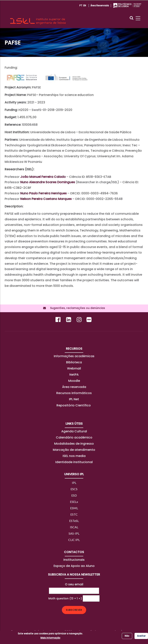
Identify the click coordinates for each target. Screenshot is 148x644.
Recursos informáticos (74, 393)
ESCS (74, 489)
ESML (74, 508)
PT (81, 5)
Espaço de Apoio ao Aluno (74, 566)
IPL (74, 483)
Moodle (74, 381)
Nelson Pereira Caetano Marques (46, 199)
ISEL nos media (74, 456)
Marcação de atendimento (74, 450)
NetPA (74, 375)
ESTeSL (74, 521)
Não (127, 636)
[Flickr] (90, 321)
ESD (74, 495)
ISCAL (74, 527)
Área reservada (100, 5)
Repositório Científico (74, 405)
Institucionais (74, 560)
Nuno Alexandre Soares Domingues (48, 182)
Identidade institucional (74, 462)
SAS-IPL (74, 533)
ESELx (74, 502)
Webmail (74, 368)
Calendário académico (74, 437)
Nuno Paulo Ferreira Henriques (43, 193)
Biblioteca (74, 362)
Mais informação (50, 638)
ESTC (74, 514)
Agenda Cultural (74, 431)
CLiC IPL (74, 540)
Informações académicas (74, 356)
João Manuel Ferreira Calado (43, 177)
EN (85, 5)
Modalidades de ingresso (74, 444)
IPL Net (74, 399)
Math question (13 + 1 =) (65, 598)
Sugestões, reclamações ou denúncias (76, 308)
